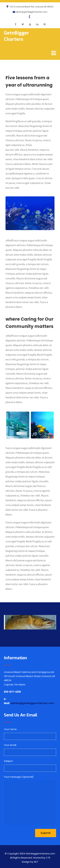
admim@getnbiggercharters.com (32, 703)
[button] (9, 216)
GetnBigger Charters (16, 36)
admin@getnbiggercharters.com (31, 12)
